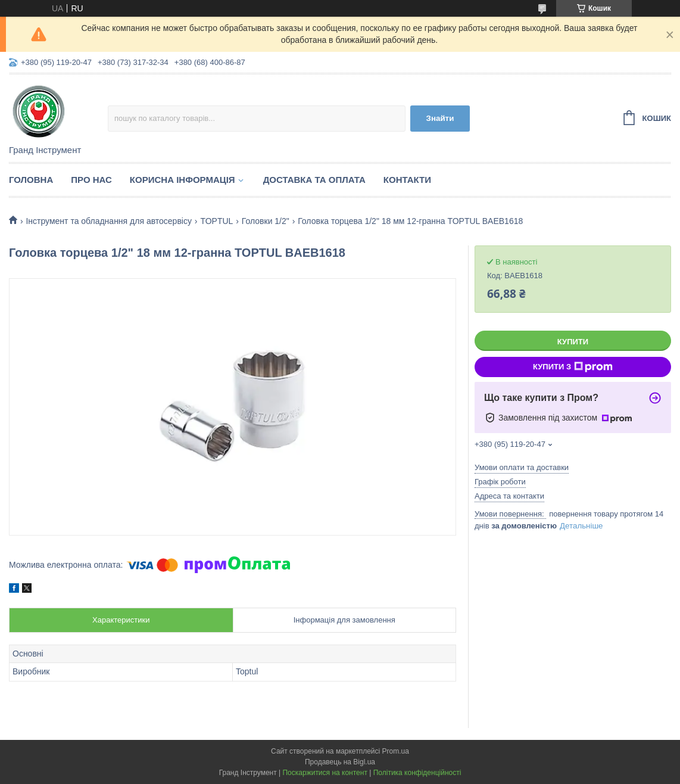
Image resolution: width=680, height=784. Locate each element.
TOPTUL (216, 221)
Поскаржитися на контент (325, 773)
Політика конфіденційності (417, 773)
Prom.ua (396, 751)
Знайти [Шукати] (440, 118)
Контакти (407, 180)
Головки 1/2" (266, 221)
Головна (31, 180)
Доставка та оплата (314, 180)
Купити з (573, 367)
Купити (573, 342)
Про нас (91, 180)
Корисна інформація (183, 180)
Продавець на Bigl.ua (340, 762)
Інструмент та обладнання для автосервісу (109, 221)
